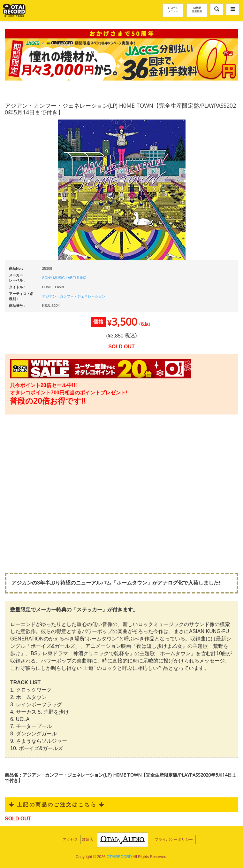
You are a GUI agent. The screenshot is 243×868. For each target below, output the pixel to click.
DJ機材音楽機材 (197, 9)
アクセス (70, 840)
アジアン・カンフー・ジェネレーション (74, 296)
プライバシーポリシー (174, 840)
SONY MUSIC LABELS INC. (65, 278)
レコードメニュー (173, 9)
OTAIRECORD (119, 857)
